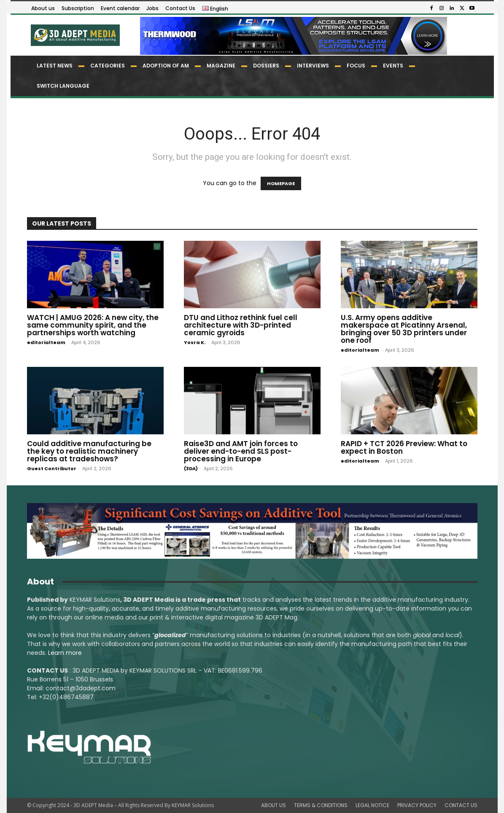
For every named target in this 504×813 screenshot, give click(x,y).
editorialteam (46, 342)
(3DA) (191, 468)
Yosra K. (195, 342)
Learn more (65, 653)
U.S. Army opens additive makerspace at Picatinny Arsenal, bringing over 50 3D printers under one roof (404, 329)
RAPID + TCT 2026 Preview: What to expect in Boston (404, 447)
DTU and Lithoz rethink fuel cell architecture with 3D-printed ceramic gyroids (241, 325)
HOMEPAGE (281, 183)
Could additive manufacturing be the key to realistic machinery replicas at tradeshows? (89, 451)
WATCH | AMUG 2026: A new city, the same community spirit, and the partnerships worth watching (93, 325)
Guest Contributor (52, 468)
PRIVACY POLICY (417, 805)
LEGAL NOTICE (372, 805)
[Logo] (75, 35)
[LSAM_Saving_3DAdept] (252, 531)
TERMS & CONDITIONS (321, 805)
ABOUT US (274, 805)
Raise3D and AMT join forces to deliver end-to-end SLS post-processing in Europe (241, 451)
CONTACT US (461, 805)
